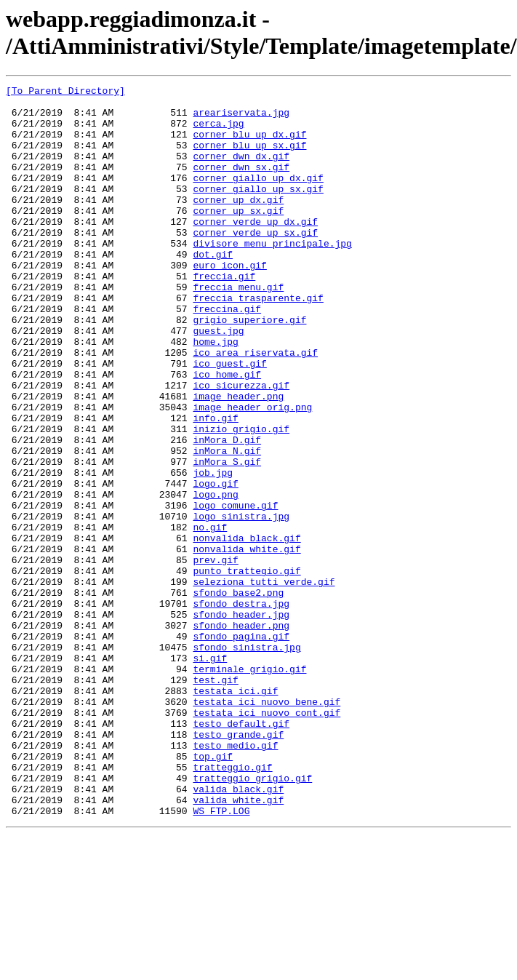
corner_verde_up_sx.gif (255, 263)
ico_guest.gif (229, 420)
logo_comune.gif (235, 590)
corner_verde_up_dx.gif (255, 250)
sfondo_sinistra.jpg (247, 760)
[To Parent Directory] (65, 92)
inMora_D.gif (227, 511)
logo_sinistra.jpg (241, 603)
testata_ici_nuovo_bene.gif (266, 826)
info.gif (215, 485)
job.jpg (213, 551)
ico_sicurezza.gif (241, 446)
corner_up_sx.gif (238, 236)
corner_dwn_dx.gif (241, 171)
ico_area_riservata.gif (255, 407)
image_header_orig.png (252, 472)
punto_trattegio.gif (247, 669)
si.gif (210, 773)
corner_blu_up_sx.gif (249, 158)
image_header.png (238, 459)
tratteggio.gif (232, 904)
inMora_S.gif (227, 538)
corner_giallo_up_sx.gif (258, 210)
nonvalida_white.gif (247, 642)
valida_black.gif (238, 931)
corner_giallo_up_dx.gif (258, 197)
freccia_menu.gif (238, 328)
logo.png (215, 577)
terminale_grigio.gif (249, 786)
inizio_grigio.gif (241, 498)
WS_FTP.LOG (221, 957)
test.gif (215, 800)
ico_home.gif (227, 433)
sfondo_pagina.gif (241, 747)
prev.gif (215, 656)
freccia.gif (224, 315)
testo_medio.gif (235, 878)
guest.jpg (218, 381)
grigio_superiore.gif (249, 367)
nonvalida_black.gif (247, 629)
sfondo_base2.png (238, 695)
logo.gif (215, 564)
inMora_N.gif (227, 525)
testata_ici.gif (235, 813)
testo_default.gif (241, 852)
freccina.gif (227, 354)
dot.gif (213, 289)
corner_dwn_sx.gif (241, 184)
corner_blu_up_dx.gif (249, 145)
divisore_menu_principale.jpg (272, 276)
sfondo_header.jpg (241, 721)
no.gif (210, 616)
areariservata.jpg (241, 119)
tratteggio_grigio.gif (252, 917)
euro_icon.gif (229, 302)
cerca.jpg (218, 132)
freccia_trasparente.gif (258, 341)
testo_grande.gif (238, 865)
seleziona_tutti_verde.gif (264, 682)
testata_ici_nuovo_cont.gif (266, 839)
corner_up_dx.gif (238, 223)
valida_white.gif (238, 944)
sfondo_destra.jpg (241, 708)
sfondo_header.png (241, 734)
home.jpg (215, 394)
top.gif (213, 891)
